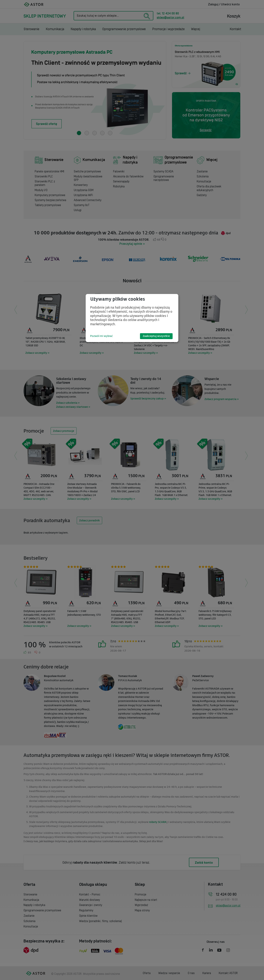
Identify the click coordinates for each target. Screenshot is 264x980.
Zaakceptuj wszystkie (156, 336)
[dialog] (132, 318)
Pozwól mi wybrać (101, 336)
